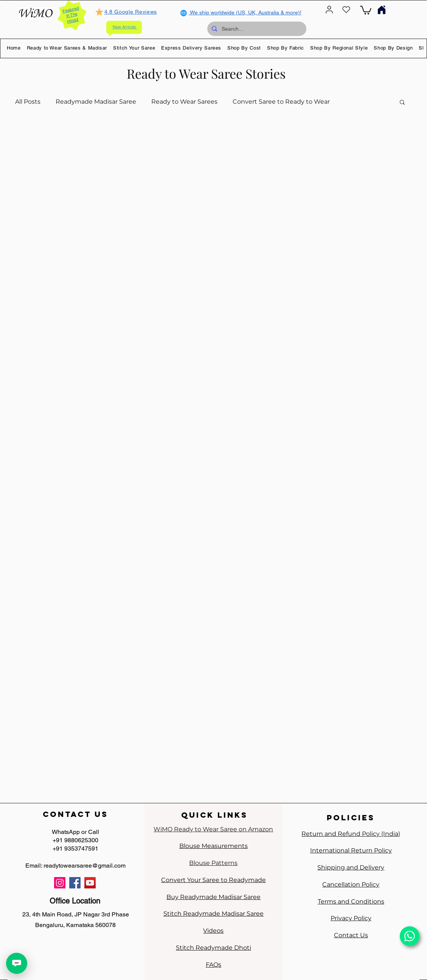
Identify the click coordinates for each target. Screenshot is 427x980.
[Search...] (256, 29)
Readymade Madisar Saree (96, 102)
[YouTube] (90, 883)
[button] (67, 48)
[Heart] (346, 10)
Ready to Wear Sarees (184, 102)
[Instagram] (60, 883)
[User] (329, 10)
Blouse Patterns (213, 863)
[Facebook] (75, 883)
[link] (366, 10)
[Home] (382, 10)
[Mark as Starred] (99, 12)
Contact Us (351, 935)
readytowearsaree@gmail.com (85, 866)
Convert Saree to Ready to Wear (281, 102)
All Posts (28, 102)
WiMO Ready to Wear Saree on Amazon (213, 829)
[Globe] (184, 13)
